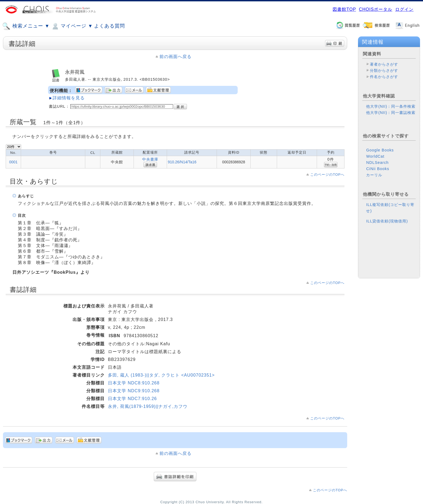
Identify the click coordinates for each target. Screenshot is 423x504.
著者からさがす (384, 64)
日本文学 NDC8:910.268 (134, 383)
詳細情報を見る (69, 98)
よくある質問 (110, 26)
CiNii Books (378, 169)
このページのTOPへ (327, 175)
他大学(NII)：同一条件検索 (391, 106)
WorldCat (375, 156)
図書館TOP (344, 9)
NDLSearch (377, 163)
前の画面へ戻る (175, 57)
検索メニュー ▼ (26, 26)
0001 (13, 162)
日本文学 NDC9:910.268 (134, 391)
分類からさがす (384, 70)
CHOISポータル (376, 9)
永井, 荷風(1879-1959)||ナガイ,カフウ (148, 406)
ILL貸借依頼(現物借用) (387, 221)
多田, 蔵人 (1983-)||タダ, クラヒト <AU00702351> (161, 375)
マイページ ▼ (72, 26)
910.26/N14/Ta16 (182, 162)
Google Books (380, 150)
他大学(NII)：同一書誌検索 (391, 113)
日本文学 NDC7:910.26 (132, 399)
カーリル (374, 175)
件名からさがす (384, 77)
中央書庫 (150, 159)
